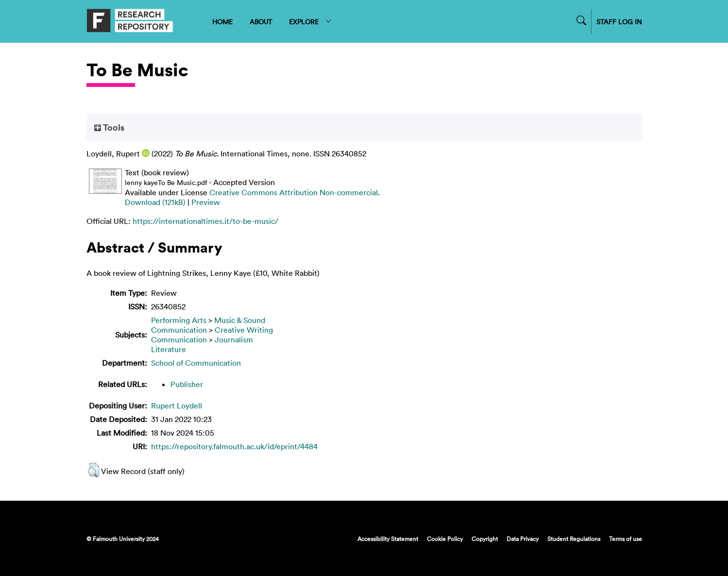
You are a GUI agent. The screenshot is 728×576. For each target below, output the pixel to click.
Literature (169, 349)
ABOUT (261, 22)
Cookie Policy (445, 539)
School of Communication (196, 363)
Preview (206, 202)
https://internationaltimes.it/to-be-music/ (205, 221)
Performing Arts (179, 320)
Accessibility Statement (388, 539)
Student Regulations (574, 539)
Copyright (485, 539)
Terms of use (626, 539)
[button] (93, 470)
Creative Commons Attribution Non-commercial (294, 192)
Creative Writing (244, 330)
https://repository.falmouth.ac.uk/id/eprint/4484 (234, 446)
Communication (179, 330)
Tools (109, 127)
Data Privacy (523, 539)
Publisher (187, 384)
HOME (222, 22)
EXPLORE (311, 22)
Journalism (234, 339)
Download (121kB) (155, 202)
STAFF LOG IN (619, 22)
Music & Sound (240, 320)
